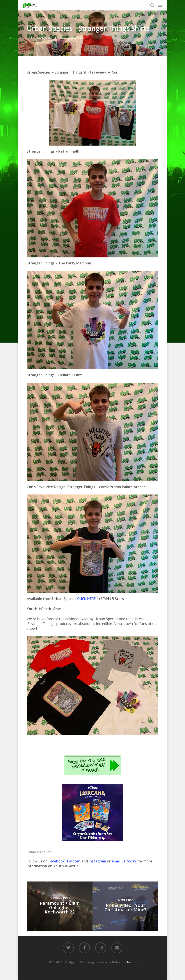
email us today (124, 861)
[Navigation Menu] (161, 5)
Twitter (73, 861)
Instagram (98, 861)
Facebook (57, 861)
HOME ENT (76, 38)
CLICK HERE (86, 599)
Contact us (129, 962)
